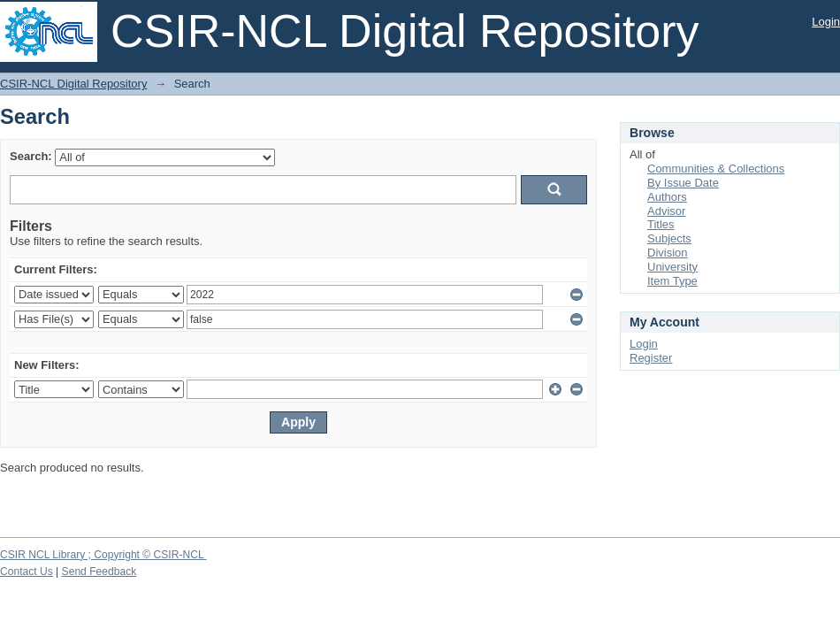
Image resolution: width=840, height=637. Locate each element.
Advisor (666, 211)
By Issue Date (683, 183)
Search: (31, 156)
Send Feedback (99, 572)
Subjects (669, 238)
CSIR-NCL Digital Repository (73, 84)
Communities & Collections (716, 169)
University (672, 267)
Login (826, 22)
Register (651, 358)
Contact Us (27, 572)
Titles (661, 224)
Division (668, 253)
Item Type (672, 281)
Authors (667, 197)
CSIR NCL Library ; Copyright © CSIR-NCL (103, 555)
